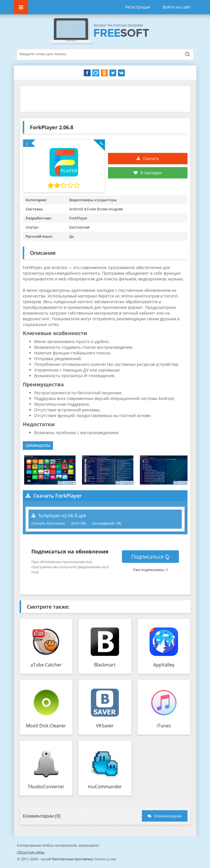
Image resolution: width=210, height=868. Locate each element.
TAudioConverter (46, 787)
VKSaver (105, 726)
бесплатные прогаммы (73, 859)
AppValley (164, 665)
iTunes (164, 726)
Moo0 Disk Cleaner (46, 726)
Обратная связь (31, 852)
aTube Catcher (46, 665)
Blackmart (105, 665)
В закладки (148, 173)
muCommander (105, 787)
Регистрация (138, 7)
